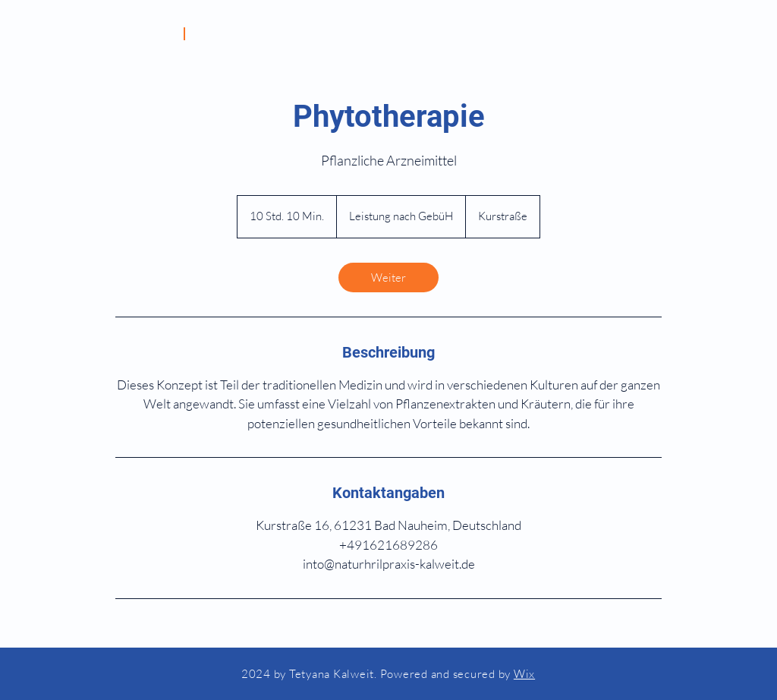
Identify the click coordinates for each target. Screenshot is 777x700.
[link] (388, 277)
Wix (524, 674)
